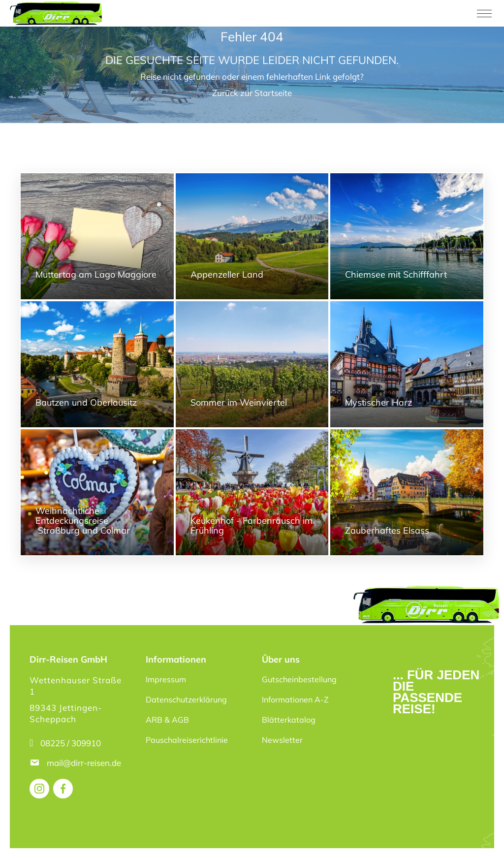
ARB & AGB (167, 720)
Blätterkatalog (289, 720)
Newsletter (282, 740)
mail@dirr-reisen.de (85, 763)
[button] (22, 836)
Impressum (166, 679)
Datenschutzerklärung (186, 699)
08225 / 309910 (71, 743)
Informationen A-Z (295, 699)
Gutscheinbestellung (299, 679)
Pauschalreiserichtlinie (187, 740)
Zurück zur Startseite (252, 93)
